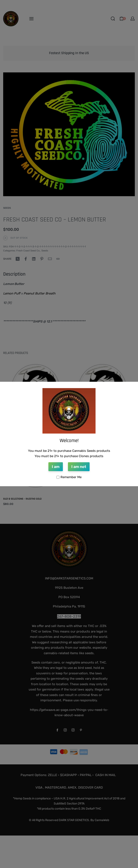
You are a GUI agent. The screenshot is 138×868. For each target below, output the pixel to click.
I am (56, 467)
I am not (79, 467)
